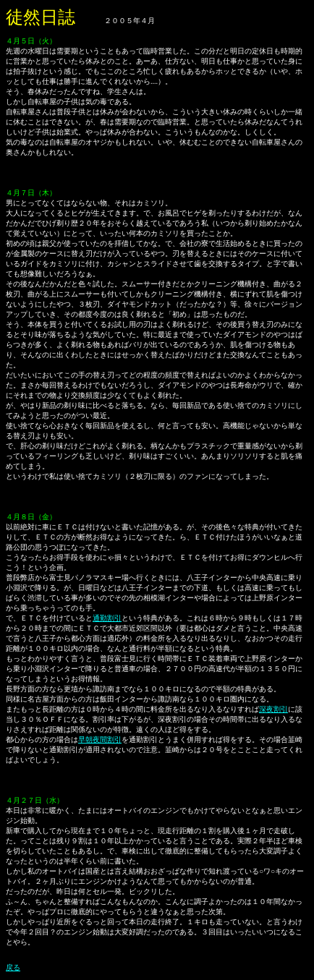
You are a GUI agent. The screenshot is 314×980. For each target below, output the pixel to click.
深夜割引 (273, 709)
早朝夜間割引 (100, 740)
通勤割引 (107, 618)
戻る (13, 967)
